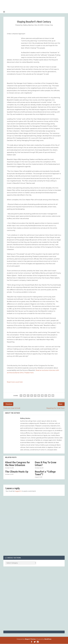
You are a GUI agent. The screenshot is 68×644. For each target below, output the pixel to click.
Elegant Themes (30, 639)
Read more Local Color (15, 382)
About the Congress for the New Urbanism (17, 464)
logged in (18, 491)
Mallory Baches (28, 25)
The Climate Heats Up (17, 472)
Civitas (47, 25)
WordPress (48, 639)
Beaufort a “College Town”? (45, 473)
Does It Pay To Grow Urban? (46, 464)
